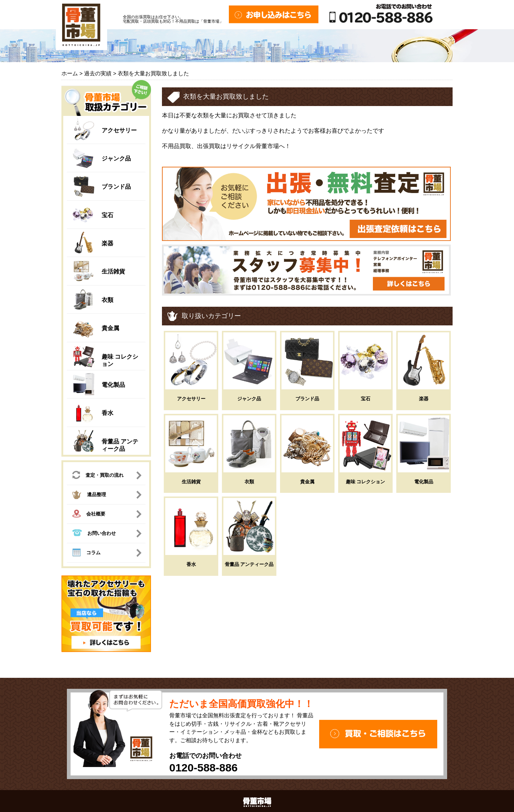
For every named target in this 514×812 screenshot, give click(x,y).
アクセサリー (119, 130)
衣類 (107, 300)
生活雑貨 (113, 271)
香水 (107, 413)
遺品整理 (89, 496)
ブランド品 (116, 187)
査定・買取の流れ (98, 476)
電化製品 (113, 385)
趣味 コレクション (366, 482)
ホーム (70, 73)
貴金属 (110, 328)
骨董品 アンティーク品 (249, 564)
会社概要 (89, 515)
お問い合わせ (94, 534)
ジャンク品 (116, 158)
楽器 (107, 243)
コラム (86, 554)
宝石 (107, 215)
